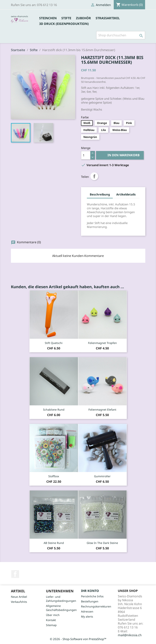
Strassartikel (108, 18)
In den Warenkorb (120, 155)
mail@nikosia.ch (130, 635)
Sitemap (51, 625)
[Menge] (86, 155)
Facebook (15, 574)
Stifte (66, 18)
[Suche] (121, 35)
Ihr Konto (90, 591)
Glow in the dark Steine (102, 543)
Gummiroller (102, 476)
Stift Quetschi (54, 343)
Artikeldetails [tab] (126, 194)
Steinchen (48, 18)
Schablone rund (54, 410)
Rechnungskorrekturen (96, 606)
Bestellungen (90, 601)
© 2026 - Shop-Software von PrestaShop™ (78, 639)
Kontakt (51, 620)
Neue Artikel (19, 597)
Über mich (53, 615)
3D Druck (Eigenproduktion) (64, 24)
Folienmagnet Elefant (102, 410)
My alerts (87, 617)
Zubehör (83, 18)
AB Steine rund (54, 543)
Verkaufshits (19, 602)
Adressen (87, 611)
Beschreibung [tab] (100, 194)
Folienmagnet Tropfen (102, 343)
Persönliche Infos (92, 596)
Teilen (94, 176)
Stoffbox (54, 476)
